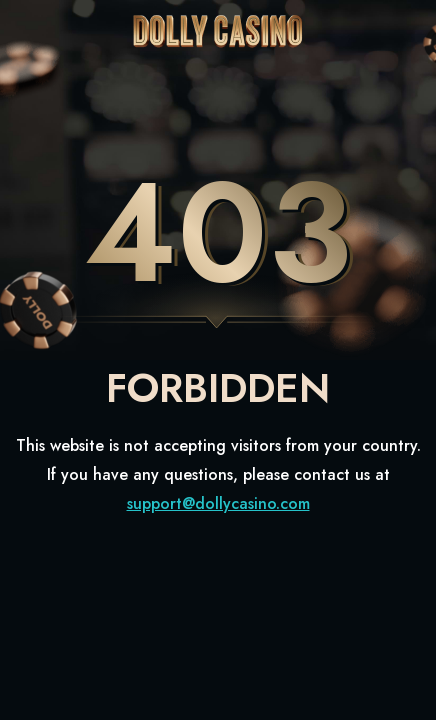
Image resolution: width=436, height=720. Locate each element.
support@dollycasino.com (218, 503)
